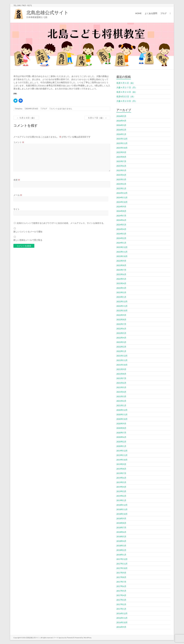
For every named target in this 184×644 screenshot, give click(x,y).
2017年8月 (121, 577)
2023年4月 (121, 283)
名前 (17, 180)
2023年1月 (121, 297)
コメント (19, 142)
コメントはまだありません (61, 109)
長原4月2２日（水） (126, 96)
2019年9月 (121, 464)
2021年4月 (121, 392)
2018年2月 (121, 550)
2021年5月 (121, 387)
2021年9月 (121, 369)
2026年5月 (121, 116)
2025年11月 (122, 143)
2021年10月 (122, 365)
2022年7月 (121, 324)
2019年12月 (122, 451)
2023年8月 (121, 265)
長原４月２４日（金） (127, 92)
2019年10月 (122, 460)
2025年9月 (121, 152)
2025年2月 (121, 184)
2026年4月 (121, 121)
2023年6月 (121, 274)
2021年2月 (121, 401)
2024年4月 (121, 229)
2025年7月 (121, 161)
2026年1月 (121, 134)
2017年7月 (121, 582)
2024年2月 (121, 238)
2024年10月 (122, 202)
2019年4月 (121, 487)
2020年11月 (122, 414)
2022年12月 (122, 301)
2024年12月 (122, 193)
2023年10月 (122, 256)
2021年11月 (122, 360)
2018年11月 (122, 509)
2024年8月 (121, 211)
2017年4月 (121, 595)
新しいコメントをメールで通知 (28, 232)
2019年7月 (121, 473)
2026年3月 (121, 125)
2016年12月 (122, 613)
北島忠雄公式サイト (47, 12)
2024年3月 (121, 234)
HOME (138, 13)
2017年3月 (121, 600)
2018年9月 (121, 518)
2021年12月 (122, 356)
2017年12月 (122, 559)
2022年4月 (121, 338)
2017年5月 (121, 591)
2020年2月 (121, 442)
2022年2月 (121, 347)
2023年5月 (121, 279)
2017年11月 (122, 564)
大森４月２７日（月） (127, 87)
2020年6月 (121, 437)
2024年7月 (121, 216)
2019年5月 (121, 482)
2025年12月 (122, 139)
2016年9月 (121, 627)
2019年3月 (121, 491)
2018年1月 (121, 555)
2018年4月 (121, 541)
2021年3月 (121, 396)
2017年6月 (121, 586)
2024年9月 (121, 206)
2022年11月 (122, 306)
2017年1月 (121, 609)
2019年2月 (121, 496)
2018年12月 (122, 505)
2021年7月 (121, 378)
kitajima (19, 109)
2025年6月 (121, 166)
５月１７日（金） (97, 118)
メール (18, 195)
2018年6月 (121, 532)
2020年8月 (121, 428)
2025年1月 (121, 188)
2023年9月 (121, 261)
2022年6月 (121, 329)
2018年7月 (121, 527)
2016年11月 (122, 618)
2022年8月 (121, 319)
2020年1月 (121, 446)
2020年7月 (121, 432)
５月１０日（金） (26, 118)
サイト (17, 209)
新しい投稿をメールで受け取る (28, 240)
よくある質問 (151, 13)
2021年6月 (121, 383)
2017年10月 (122, 568)
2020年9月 (121, 423)
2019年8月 (121, 469)
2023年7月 (121, 270)
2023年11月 (122, 252)
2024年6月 (121, 220)
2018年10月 (122, 514)
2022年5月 (121, 333)
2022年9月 (121, 315)
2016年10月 (122, 622)
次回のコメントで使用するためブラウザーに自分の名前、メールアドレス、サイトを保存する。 (61, 223)
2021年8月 (121, 374)
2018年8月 (121, 523)
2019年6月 (121, 478)
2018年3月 (121, 546)
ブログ (163, 13)
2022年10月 (122, 310)
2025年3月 (121, 179)
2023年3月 (121, 288)
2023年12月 (122, 247)
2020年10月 (122, 419)
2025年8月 (121, 157)
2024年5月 (121, 225)
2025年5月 (121, 170)
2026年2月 (121, 130)
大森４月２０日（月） (127, 101)
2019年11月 (122, 455)
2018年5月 (121, 536)
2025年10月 (122, 148)
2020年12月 (122, 410)
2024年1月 (121, 243)
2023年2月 (121, 292)
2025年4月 (121, 175)
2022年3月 (121, 342)
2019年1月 (121, 500)
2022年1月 (121, 351)
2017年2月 (121, 604)
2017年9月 (121, 573)
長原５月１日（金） (126, 83)
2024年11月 (122, 197)
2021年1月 (121, 405)
